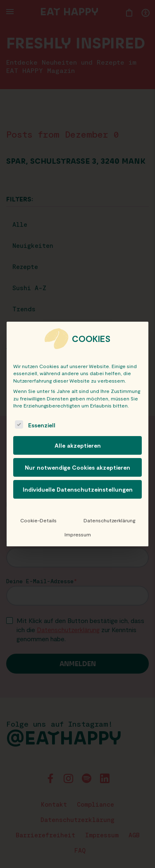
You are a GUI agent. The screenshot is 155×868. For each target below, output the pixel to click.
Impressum (78, 534)
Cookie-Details (38, 520)
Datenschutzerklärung (109, 520)
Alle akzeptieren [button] (78, 445)
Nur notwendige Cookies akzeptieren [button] (77, 467)
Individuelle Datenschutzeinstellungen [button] (78, 489)
